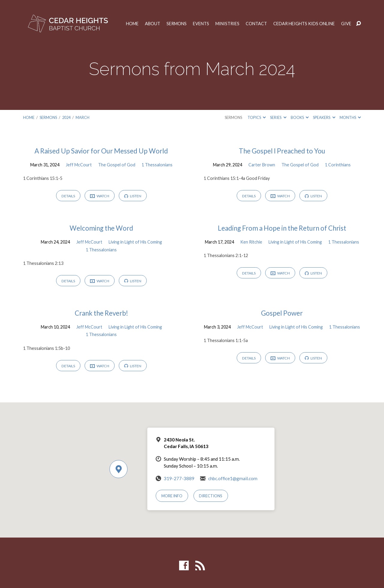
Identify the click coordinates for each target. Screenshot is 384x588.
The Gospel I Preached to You (282, 151)
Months (350, 117)
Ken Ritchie (251, 242)
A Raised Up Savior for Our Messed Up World (101, 151)
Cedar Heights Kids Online (304, 24)
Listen (133, 196)
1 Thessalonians (157, 165)
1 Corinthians (338, 165)
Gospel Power (282, 313)
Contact (256, 24)
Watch (100, 196)
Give (346, 24)
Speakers (324, 117)
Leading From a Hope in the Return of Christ (282, 228)
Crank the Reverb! (101, 313)
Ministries (227, 24)
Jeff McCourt (79, 165)
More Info (172, 496)
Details (68, 196)
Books (300, 117)
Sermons (177, 24)
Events (201, 24)
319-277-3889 (179, 478)
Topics (257, 117)
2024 (66, 117)
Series (278, 117)
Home (132, 24)
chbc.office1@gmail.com (233, 478)
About (153, 24)
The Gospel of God (117, 165)
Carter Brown (262, 165)
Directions (211, 496)
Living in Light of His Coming (135, 242)
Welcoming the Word (101, 228)
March (82, 117)
